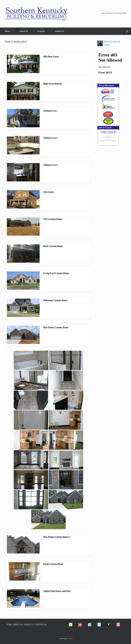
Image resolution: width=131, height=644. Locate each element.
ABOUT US (18, 624)
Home (7, 31)
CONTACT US (41, 624)
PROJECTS (29, 624)
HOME (9, 624)
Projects (41, 31)
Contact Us (59, 31)
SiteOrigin (63, 639)
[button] (127, 31)
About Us (24, 31)
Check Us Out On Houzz (112, 43)
